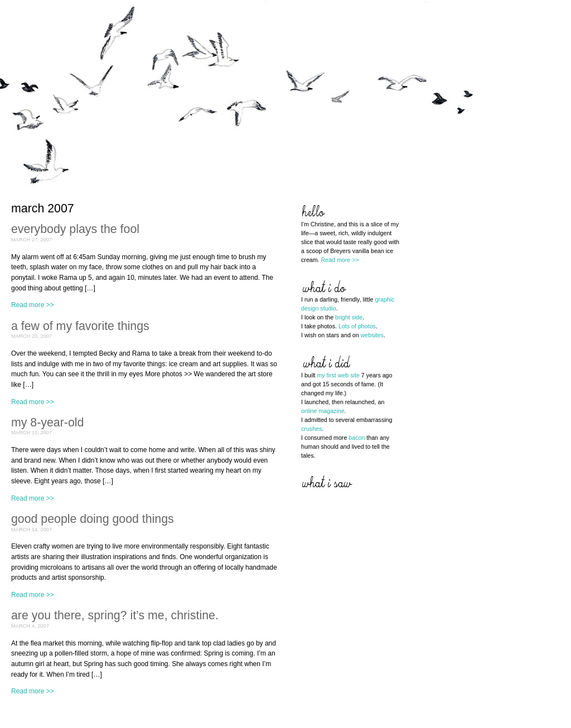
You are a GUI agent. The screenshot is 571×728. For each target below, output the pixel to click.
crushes (311, 429)
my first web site (338, 375)
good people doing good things (93, 519)
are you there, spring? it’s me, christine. (115, 615)
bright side (349, 317)
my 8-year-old (47, 423)
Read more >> (33, 305)
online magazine (323, 411)
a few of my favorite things (80, 326)
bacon (357, 438)
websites (372, 335)
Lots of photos (357, 326)
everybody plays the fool (75, 229)
